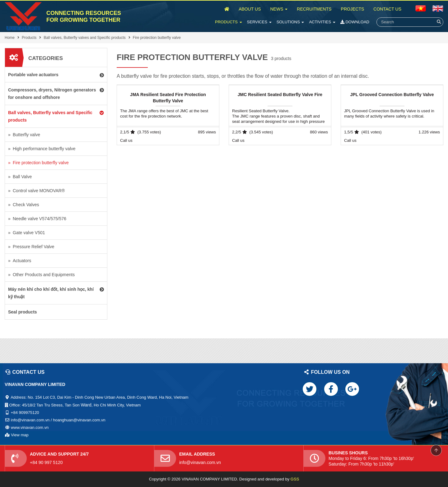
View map (20, 435)
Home (10, 38)
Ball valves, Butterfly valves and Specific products (84, 38)
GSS (295, 479)
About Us (250, 9)
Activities (322, 22)
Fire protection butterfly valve (157, 38)
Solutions (290, 22)
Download (355, 22)
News (279, 9)
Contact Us (387, 9)
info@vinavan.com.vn (200, 462)
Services (259, 22)
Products (229, 22)
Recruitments (314, 9)
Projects (353, 9)
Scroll (436, 450)
